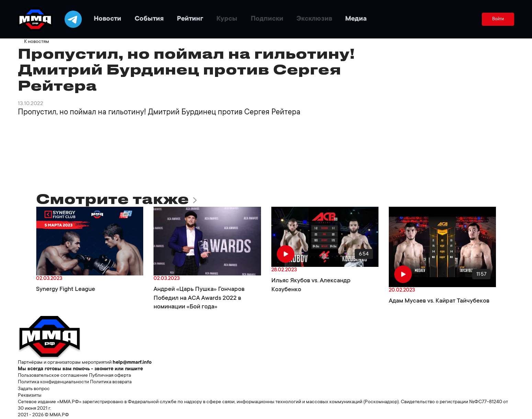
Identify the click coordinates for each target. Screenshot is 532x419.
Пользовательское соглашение (53, 376)
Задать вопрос (34, 389)
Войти (498, 19)
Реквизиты (30, 396)
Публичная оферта (110, 376)
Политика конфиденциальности (53, 382)
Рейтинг (190, 19)
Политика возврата (111, 382)
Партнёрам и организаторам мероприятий (65, 363)
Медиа (356, 19)
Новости (107, 19)
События (149, 19)
